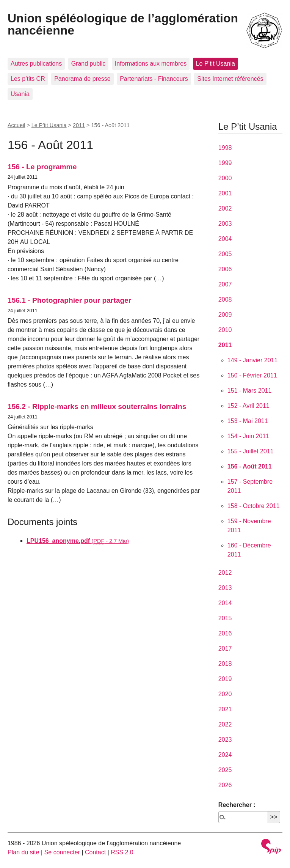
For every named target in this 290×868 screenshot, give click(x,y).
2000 (225, 178)
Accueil (16, 125)
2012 (225, 573)
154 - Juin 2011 (248, 436)
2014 (225, 603)
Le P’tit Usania (216, 64)
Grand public (89, 64)
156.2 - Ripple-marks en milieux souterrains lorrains (97, 406)
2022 (225, 724)
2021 (225, 709)
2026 (225, 785)
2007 (225, 284)
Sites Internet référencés (230, 79)
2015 (225, 618)
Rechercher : (237, 805)
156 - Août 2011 (250, 466)
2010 (225, 330)
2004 (225, 239)
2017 (225, 649)
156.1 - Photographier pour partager (69, 300)
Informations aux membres (151, 64)
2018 (225, 664)
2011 (79, 125)
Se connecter (62, 852)
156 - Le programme (42, 167)
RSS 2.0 (122, 852)
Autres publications (36, 64)
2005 (225, 254)
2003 (225, 224)
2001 (225, 193)
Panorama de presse (82, 79)
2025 (225, 770)
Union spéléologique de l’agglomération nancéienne (123, 24)
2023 (225, 740)
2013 (225, 588)
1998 (225, 148)
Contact (95, 852)
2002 (225, 208)
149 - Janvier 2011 (253, 360)
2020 (225, 694)
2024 (225, 755)
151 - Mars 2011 (250, 391)
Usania (20, 94)
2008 (225, 300)
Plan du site (24, 852)
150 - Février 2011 (252, 375)
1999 (225, 163)
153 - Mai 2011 (248, 421)
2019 (225, 679)
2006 (225, 269)
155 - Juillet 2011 (251, 451)
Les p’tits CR (28, 79)
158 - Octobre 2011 (254, 506)
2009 (225, 315)
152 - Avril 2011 (248, 406)
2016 (225, 633)
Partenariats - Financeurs (154, 79)
